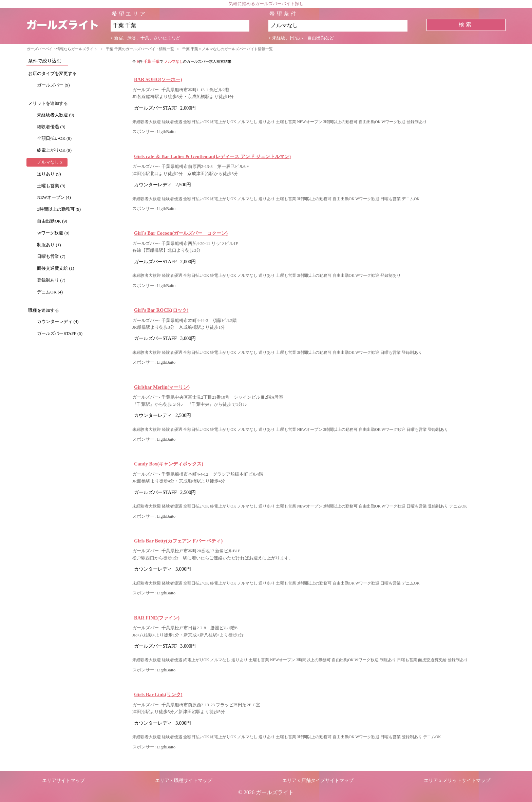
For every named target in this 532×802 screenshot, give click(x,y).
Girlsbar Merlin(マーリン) (162, 387)
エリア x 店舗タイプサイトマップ (318, 780)
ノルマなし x (50, 162)
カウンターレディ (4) (58, 322)
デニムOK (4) (50, 292)
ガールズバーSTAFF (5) (60, 333)
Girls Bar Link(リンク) (158, 694)
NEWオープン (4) (54, 197)
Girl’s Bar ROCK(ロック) (161, 310)
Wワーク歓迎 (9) (53, 233)
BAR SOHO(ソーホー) (158, 79)
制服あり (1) (49, 245)
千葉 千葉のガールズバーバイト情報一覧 (140, 49)
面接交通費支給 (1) (55, 268)
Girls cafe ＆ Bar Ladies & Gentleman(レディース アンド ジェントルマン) (212, 156)
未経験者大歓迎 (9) (55, 115)
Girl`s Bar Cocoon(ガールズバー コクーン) (181, 233)
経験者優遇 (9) (51, 127)
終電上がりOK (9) (54, 150)
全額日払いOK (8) (54, 138)
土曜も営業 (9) (51, 186)
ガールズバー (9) (53, 85)
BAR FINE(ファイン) (157, 618)
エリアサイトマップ (63, 780)
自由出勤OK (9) (52, 221)
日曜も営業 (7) (51, 256)
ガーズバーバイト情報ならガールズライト (62, 49)
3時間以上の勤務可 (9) (59, 209)
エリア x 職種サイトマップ (184, 780)
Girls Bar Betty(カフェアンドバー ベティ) (178, 541)
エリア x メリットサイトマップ (457, 780)
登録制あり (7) (51, 280)
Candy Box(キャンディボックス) (169, 464)
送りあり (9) (49, 174)
